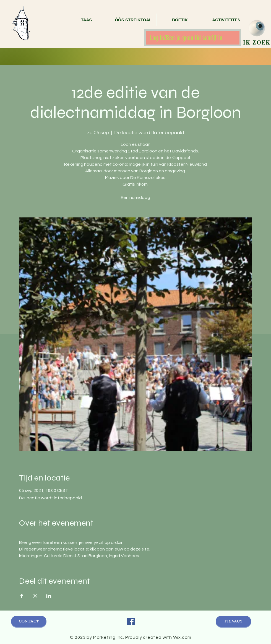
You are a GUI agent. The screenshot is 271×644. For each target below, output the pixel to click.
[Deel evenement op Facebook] (22, 596)
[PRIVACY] (233, 621)
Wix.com (182, 637)
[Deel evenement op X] (35, 596)
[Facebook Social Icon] (131, 621)
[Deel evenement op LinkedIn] (49, 596)
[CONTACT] (29, 621)
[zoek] (257, 28)
